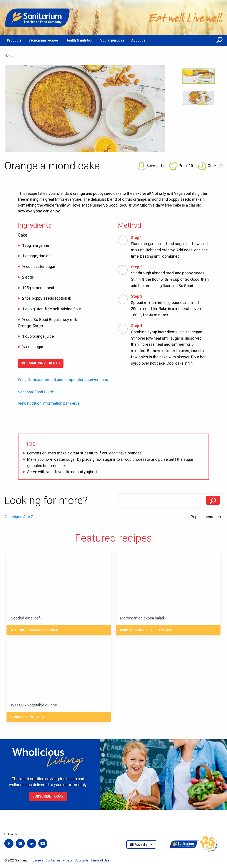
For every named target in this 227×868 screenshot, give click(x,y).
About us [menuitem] (138, 40)
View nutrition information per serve (49, 403)
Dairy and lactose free (139, 630)
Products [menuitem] (14, 40)
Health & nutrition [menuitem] (79, 40)
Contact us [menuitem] (53, 860)
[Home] (39, 17)
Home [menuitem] (9, 56)
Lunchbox (19, 717)
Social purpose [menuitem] (112, 40)
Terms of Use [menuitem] (100, 860)
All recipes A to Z (19, 517)
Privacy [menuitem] (68, 860)
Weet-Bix (18, 630)
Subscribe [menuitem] (82, 860)
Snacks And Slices (43, 630)
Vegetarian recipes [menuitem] (44, 40)
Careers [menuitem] (38, 860)
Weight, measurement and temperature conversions (63, 380)
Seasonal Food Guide (36, 392)
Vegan (166, 630)
